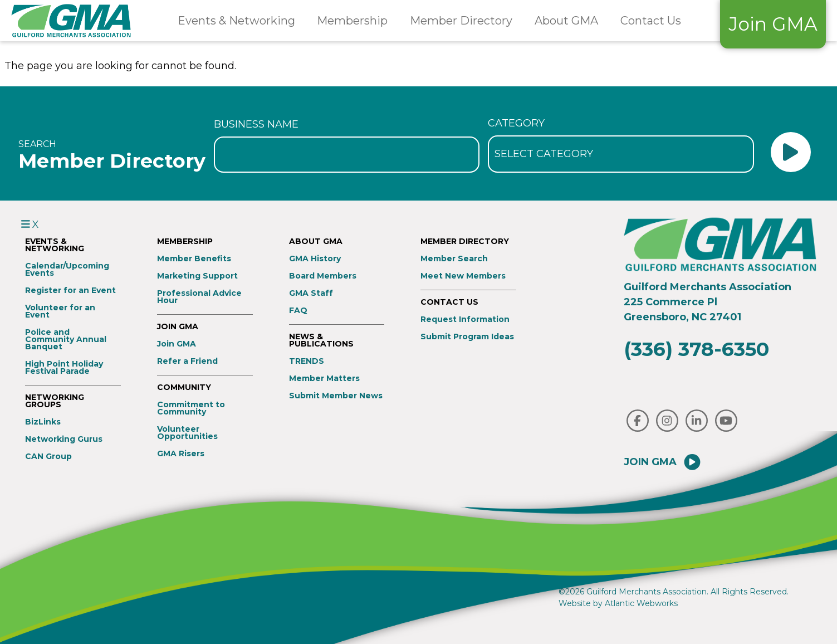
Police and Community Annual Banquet (66, 340)
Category (516, 123)
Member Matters (324, 379)
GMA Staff (311, 293)
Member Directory (461, 21)
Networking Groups (55, 401)
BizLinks (43, 422)
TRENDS (307, 361)
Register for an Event (70, 291)
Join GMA (773, 24)
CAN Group (48, 457)
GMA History (315, 259)
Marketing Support (197, 276)
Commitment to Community (191, 408)
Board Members (323, 276)
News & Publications (321, 340)
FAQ (298, 311)
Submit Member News (336, 396)
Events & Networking (236, 21)
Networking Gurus (64, 439)
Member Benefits (194, 259)
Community (184, 387)
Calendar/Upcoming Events (67, 270)
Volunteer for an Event (60, 311)
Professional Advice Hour (199, 297)
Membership (352, 21)
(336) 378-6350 (696, 349)
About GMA (566, 21)
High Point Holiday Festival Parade (64, 368)
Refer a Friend (187, 361)
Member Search (454, 259)
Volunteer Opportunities (187, 433)
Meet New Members (463, 276)
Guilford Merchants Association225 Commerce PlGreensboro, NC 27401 (708, 302)
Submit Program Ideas (467, 337)
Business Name (256, 124)
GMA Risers (181, 454)
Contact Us (651, 21)
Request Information (465, 319)
